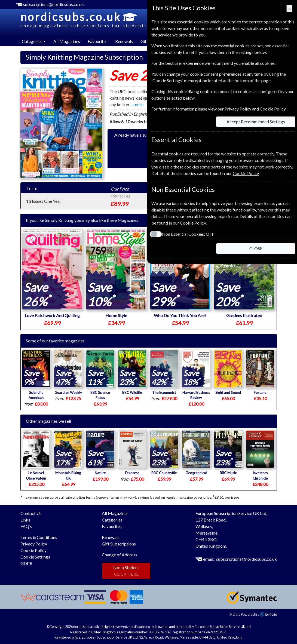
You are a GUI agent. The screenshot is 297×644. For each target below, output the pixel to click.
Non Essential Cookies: (188, 234)
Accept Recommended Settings (256, 122)
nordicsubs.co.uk (84, 20)
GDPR (26, 563)
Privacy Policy (34, 544)
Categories (112, 520)
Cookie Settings (35, 557)
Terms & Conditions (39, 537)
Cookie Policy (33, 550)
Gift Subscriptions (119, 544)
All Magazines (67, 41)
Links (25, 520)
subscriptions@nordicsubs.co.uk (53, 4)
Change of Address (120, 555)
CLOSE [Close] (256, 248)
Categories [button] (32, 41)
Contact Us (31, 513)
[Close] (290, 9)
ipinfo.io (268, 614)
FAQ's (26, 526)
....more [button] (137, 104)
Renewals (124, 41)
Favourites (98, 41)
